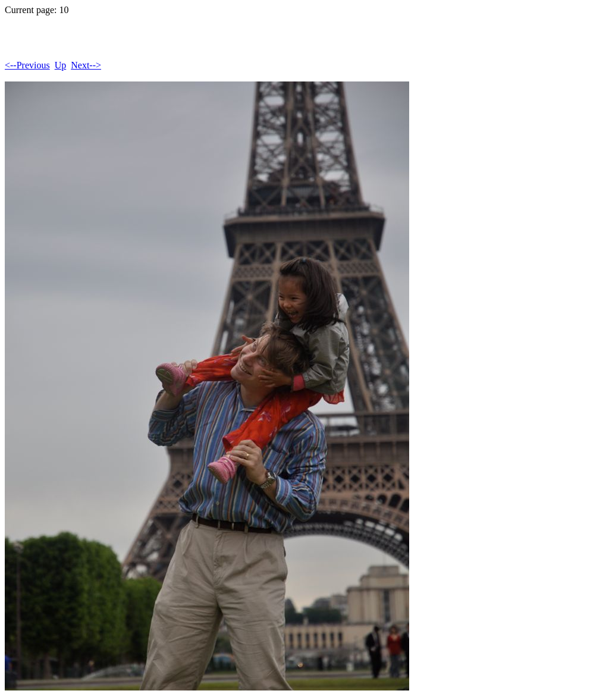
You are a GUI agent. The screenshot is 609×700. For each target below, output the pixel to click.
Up (61, 65)
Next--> (86, 65)
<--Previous (27, 65)
